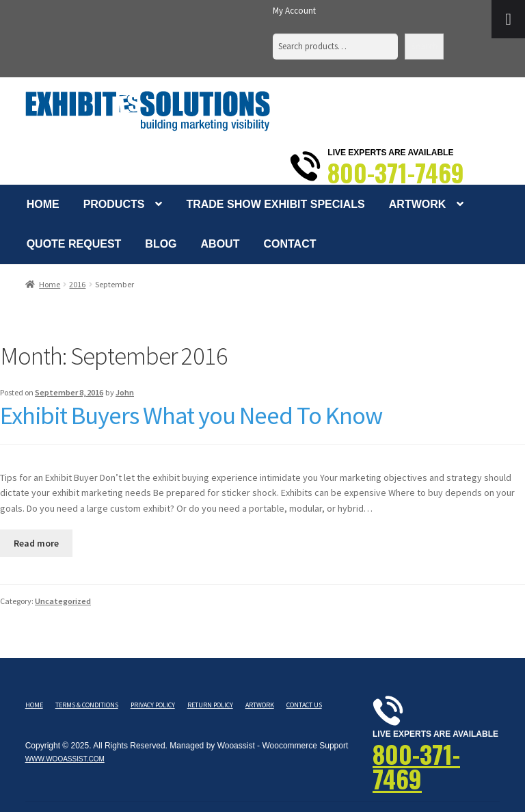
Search (424, 46)
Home (43, 204)
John (125, 392)
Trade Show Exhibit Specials (275, 204)
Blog (161, 244)
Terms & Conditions (87, 705)
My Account (294, 11)
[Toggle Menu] (508, 19)
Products (114, 204)
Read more (36, 543)
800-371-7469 (396, 172)
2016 (77, 284)
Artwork (418, 204)
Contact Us (304, 705)
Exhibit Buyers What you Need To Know (191, 415)
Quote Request (74, 244)
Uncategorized (63, 601)
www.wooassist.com (65, 759)
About (220, 244)
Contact (290, 244)
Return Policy (210, 705)
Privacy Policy (153, 705)
